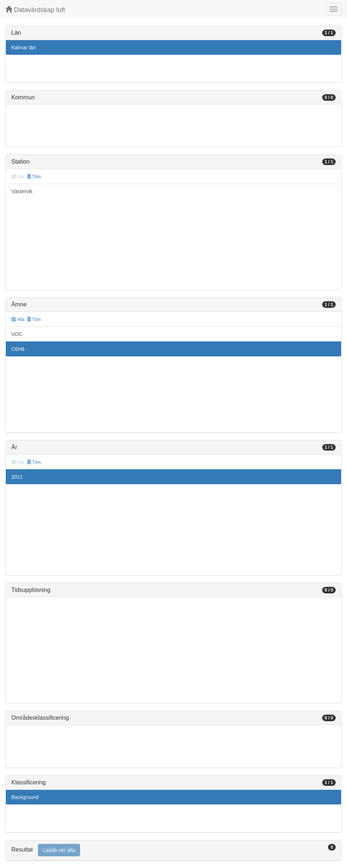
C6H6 (18, 349)
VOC (17, 334)
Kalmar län (24, 47)
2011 (17, 477)
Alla (18, 320)
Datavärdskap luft (35, 10)
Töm (34, 177)
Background (25, 797)
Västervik (22, 191)
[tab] (173, 850)
